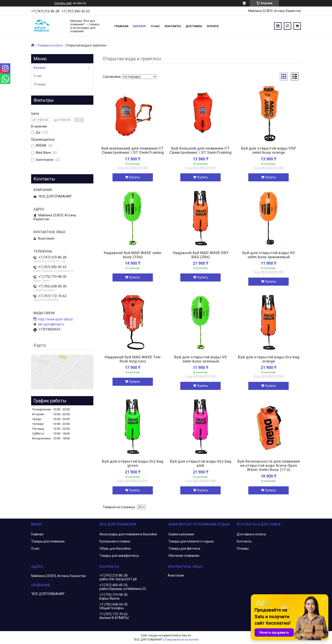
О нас (155, 26)
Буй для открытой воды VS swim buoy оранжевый (269, 255)
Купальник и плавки (115, 541)
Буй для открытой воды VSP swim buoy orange (268, 150)
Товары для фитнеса (184, 548)
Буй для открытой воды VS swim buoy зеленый (201, 359)
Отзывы (40, 84)
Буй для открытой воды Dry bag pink (201, 463)
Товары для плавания (48, 541)
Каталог (140, 26)
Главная (121, 26)
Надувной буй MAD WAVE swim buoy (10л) (133, 255)
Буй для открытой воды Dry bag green (133, 463)
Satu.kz (186, 635)
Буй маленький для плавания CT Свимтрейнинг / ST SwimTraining (133, 150)
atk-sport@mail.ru (51, 324)
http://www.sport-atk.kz (56, 319)
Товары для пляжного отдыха (191, 541)
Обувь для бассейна (115, 548)
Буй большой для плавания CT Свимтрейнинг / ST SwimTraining (200, 150)
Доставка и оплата (251, 534)
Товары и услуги (50, 45)
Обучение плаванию (184, 556)
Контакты (173, 26)
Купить (135, 177)
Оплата (213, 26)
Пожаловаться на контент (182, 640)
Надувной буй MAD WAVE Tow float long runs (133, 359)
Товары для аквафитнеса (119, 556)
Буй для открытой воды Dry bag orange (269, 359)
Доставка (194, 26)
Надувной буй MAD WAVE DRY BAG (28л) (201, 255)
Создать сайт (63, 3)
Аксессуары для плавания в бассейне (128, 534)
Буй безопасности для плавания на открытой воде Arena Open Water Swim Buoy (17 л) (269, 465)
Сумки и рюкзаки (181, 534)
